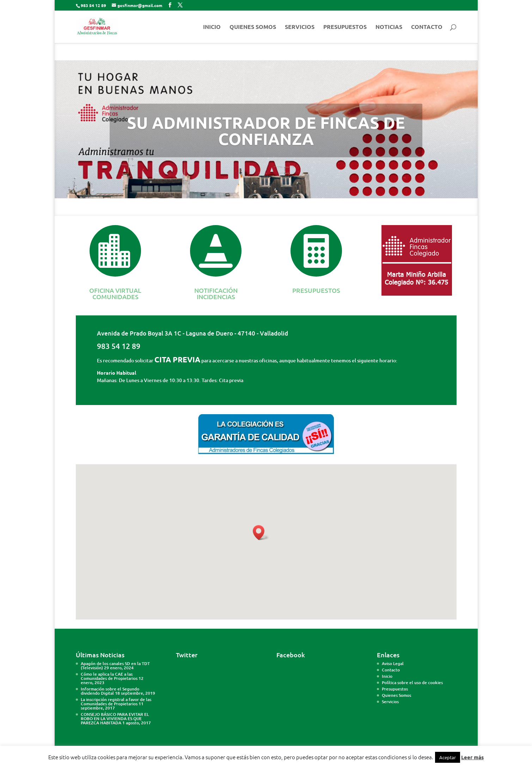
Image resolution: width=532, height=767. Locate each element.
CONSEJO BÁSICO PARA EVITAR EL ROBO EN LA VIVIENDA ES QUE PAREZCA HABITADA (115, 718)
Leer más (472, 757)
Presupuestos (395, 689)
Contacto (391, 670)
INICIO (212, 27)
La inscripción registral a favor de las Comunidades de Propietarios (116, 702)
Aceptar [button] (448, 757)
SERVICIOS (300, 27)
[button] (261, 533)
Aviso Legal (393, 663)
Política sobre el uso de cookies (412, 683)
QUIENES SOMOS (253, 27)
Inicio (387, 676)
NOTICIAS (389, 27)
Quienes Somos (396, 695)
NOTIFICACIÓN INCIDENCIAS (216, 293)
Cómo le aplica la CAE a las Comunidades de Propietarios (109, 676)
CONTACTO (427, 27)
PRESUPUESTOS (345, 27)
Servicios (390, 702)
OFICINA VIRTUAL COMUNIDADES (115, 293)
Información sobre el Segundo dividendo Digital (110, 691)
